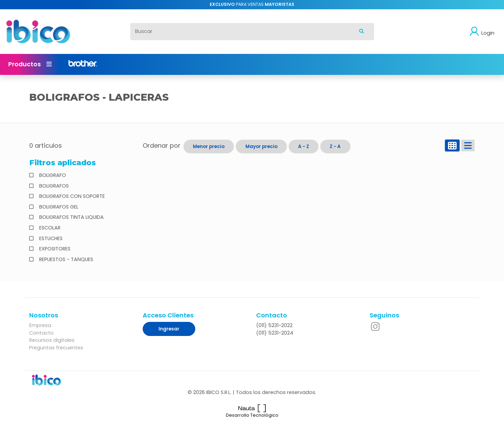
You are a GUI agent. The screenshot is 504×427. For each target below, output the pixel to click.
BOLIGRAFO (52, 175)
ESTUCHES (50, 238)
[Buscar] (240, 32)
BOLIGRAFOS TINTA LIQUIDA (71, 217)
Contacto (41, 333)
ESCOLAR (49, 228)
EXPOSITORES (54, 249)
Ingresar (169, 329)
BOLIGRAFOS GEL (58, 207)
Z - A (335, 147)
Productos (30, 64)
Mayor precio (261, 147)
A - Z (304, 147)
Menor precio (209, 147)
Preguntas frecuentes (56, 348)
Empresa (40, 325)
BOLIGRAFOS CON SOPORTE (71, 196)
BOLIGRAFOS (53, 186)
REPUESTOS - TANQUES (65, 259)
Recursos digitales (52, 340)
